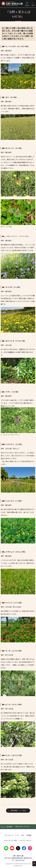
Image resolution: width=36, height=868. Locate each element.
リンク (17, 835)
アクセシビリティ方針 (10, 841)
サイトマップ (9, 835)
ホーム (3, 827)
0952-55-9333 (20, 860)
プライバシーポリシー (26, 841)
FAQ (22, 835)
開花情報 (10, 827)
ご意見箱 (29, 835)
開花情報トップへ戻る (19, 810)
